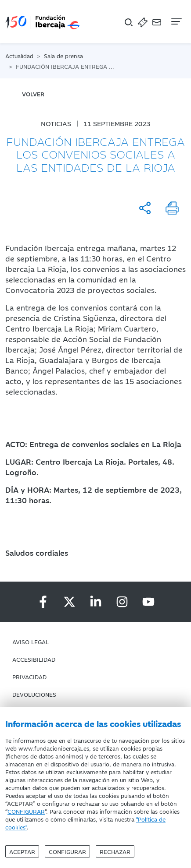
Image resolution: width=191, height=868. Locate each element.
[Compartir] (145, 208)
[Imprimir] (172, 208)
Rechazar (115, 851)
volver (33, 94)
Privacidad (29, 677)
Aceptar (22, 851)
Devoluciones (34, 694)
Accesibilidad (34, 659)
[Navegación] (176, 21)
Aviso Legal (31, 642)
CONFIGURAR (26, 811)
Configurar (67, 851)
